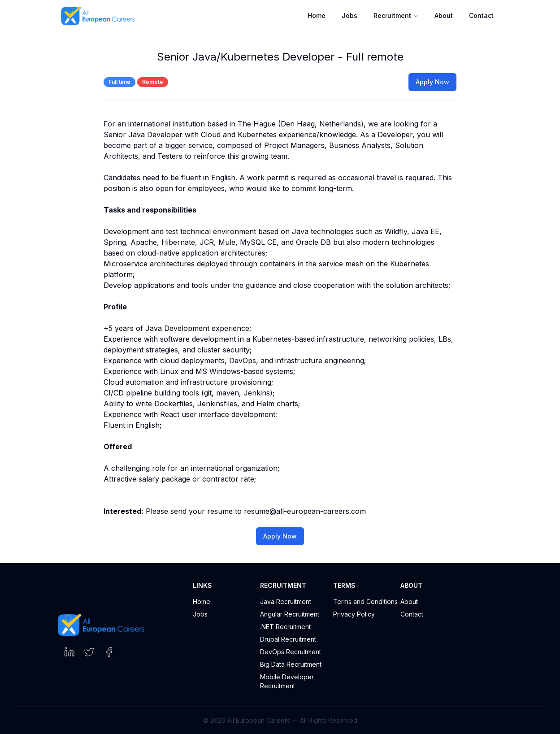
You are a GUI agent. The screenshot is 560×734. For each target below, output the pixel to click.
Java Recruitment (286, 602)
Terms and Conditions (365, 602)
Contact (481, 15)
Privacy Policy (354, 614)
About (444, 15)
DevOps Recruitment (291, 652)
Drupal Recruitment (288, 639)
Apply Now (432, 82)
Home (317, 15)
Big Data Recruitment (291, 664)
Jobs (349, 15)
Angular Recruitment (290, 614)
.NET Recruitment (285, 627)
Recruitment (396, 15)
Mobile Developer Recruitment (287, 681)
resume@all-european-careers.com (305, 511)
